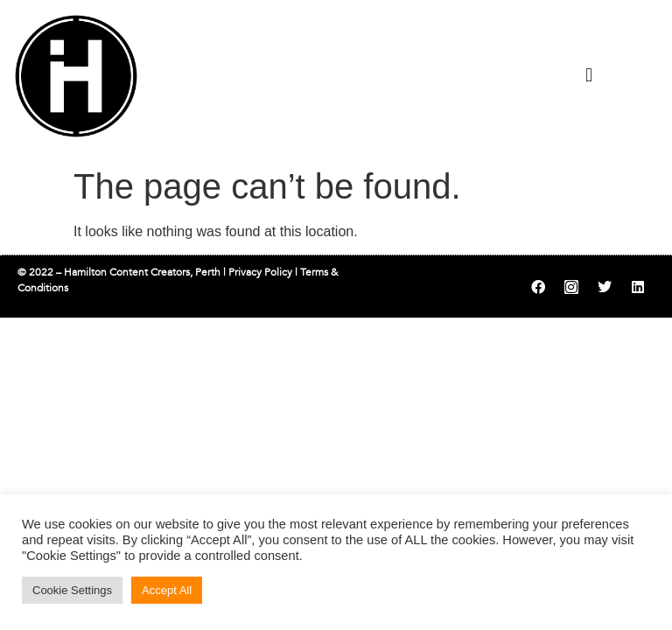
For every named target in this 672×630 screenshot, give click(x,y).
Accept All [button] (167, 590)
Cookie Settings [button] (72, 590)
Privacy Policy (260, 272)
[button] (588, 75)
